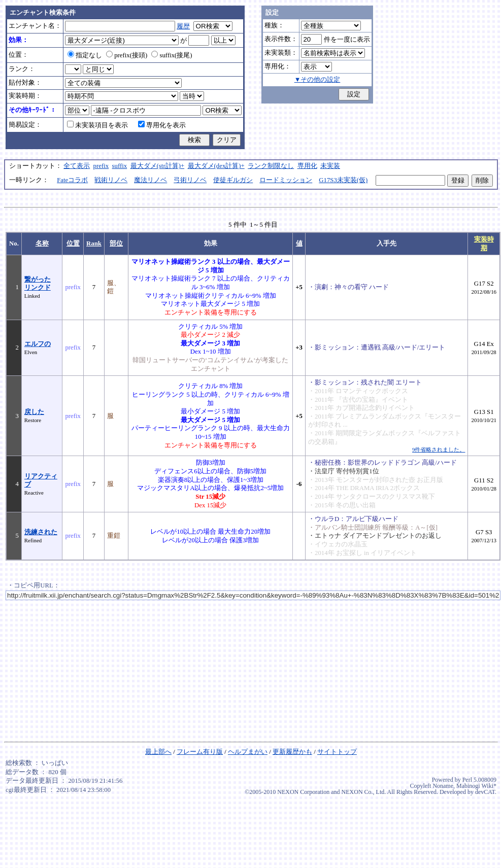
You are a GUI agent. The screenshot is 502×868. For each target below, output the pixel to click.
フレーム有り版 (200, 752)
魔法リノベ (150, 180)
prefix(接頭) (127, 55)
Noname (443, 786)
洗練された (41, 532)
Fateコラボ (72, 180)
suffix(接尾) (172, 55)
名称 (42, 244)
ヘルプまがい (248, 752)
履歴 (183, 26)
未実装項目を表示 (97, 125)
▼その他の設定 (317, 80)
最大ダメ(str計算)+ (158, 166)
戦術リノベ (111, 180)
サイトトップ (337, 752)
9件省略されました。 (439, 449)
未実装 (330, 166)
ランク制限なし (271, 166)
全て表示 (77, 166)
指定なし (85, 55)
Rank (94, 244)
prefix (101, 166)
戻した (34, 412)
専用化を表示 (162, 125)
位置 (73, 244)
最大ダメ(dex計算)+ (216, 166)
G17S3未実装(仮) (343, 180)
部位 (116, 244)
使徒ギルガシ (233, 180)
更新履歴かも (292, 752)
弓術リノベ (190, 180)
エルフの (38, 344)
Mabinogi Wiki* (476, 786)
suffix (120, 166)
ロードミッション (286, 180)
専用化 (307, 166)
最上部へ (158, 752)
